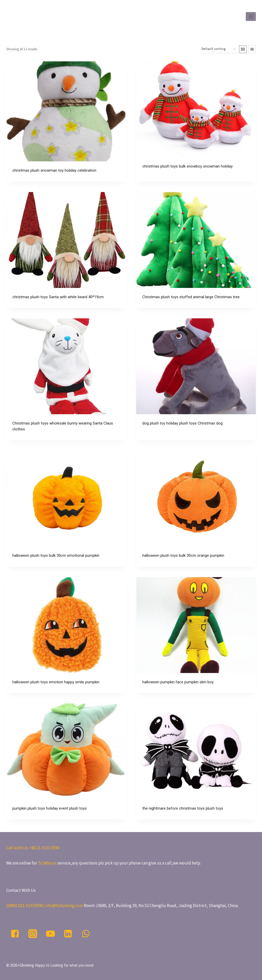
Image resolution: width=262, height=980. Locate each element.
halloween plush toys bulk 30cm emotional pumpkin (56, 555)
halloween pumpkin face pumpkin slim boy (178, 682)
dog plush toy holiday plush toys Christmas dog (182, 423)
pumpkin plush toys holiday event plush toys (50, 808)
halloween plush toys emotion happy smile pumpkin (56, 682)
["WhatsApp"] (86, 934)
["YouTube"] (50, 934)
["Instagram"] (33, 934)
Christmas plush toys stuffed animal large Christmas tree (191, 297)
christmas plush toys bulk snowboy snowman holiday (187, 166)
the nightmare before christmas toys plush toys (183, 808)
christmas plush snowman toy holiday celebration (54, 170)
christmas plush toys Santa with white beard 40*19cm (58, 297)
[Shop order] (219, 49)
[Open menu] (251, 16)
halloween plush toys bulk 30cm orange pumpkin (183, 555)
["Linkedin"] (68, 934)
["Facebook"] (15, 934)
